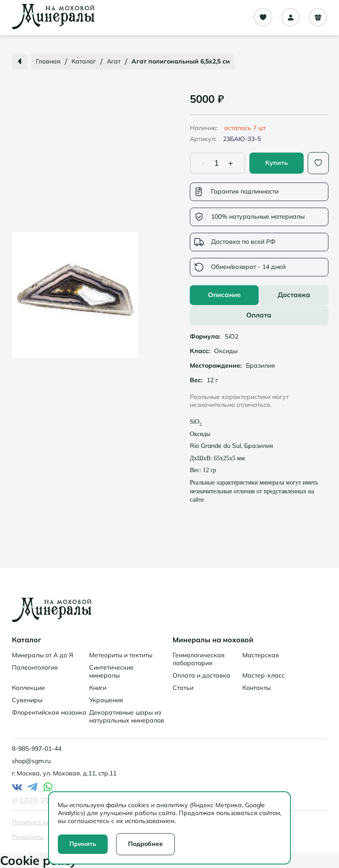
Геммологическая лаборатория (199, 659)
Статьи (183, 688)
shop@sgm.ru (31, 761)
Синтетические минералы (111, 671)
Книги (98, 688)
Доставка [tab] (294, 295)
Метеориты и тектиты (121, 655)
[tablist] (259, 305)
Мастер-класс (264, 675)
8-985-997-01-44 (37, 749)
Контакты (256, 688)
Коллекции (28, 688)
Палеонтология (35, 667)
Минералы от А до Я (43, 655)
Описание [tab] (224, 295)
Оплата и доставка (202, 675)
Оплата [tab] (259, 315)
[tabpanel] (259, 417)
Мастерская (261, 655)
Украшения (106, 700)
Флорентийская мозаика (49, 712)
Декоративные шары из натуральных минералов (127, 716)
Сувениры (27, 700)
